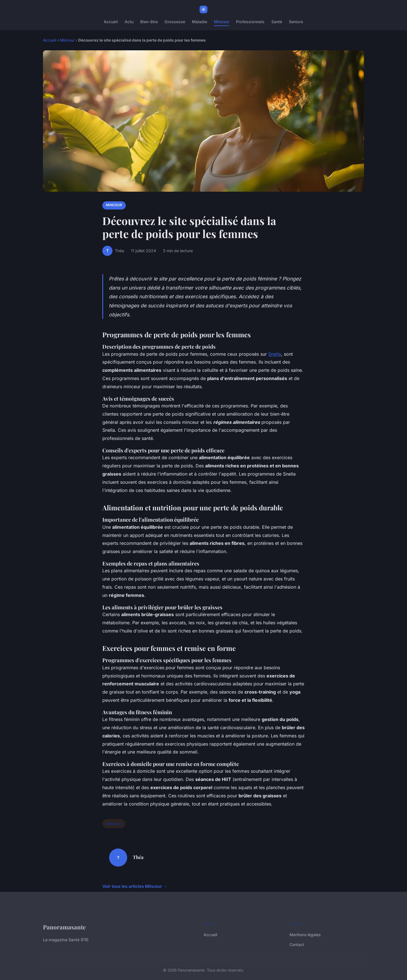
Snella (275, 354)
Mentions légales (305, 935)
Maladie (200, 22)
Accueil (111, 22)
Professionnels (250, 22)
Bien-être (149, 22)
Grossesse (175, 22)
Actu (129, 22)
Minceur (222, 22)
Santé (277, 22)
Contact (297, 945)
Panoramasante (64, 927)
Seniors (296, 22)
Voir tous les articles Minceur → (135, 886)
